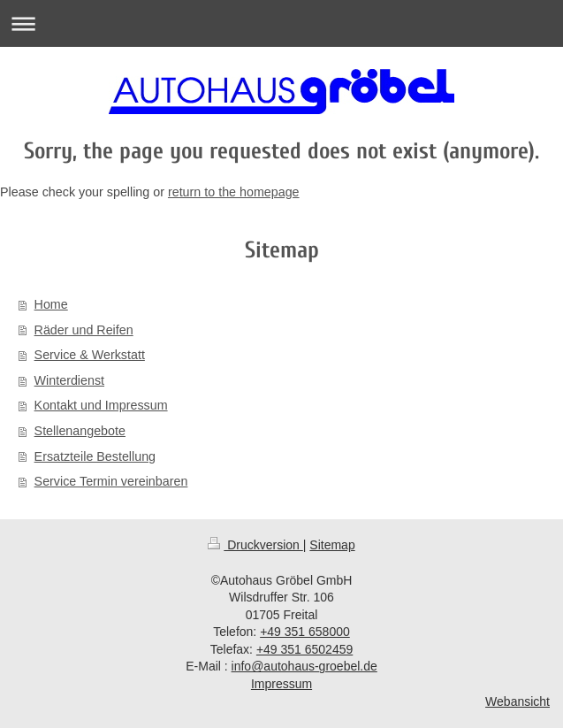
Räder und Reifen (84, 330)
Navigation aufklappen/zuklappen (281, 23)
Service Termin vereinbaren (111, 481)
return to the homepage (234, 192)
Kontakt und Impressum (101, 405)
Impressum (281, 684)
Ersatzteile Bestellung (95, 456)
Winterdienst (69, 380)
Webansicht (517, 701)
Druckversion (255, 545)
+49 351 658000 (305, 632)
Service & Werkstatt (90, 355)
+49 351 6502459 (304, 649)
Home (51, 304)
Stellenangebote (80, 431)
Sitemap (332, 545)
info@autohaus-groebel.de (304, 666)
